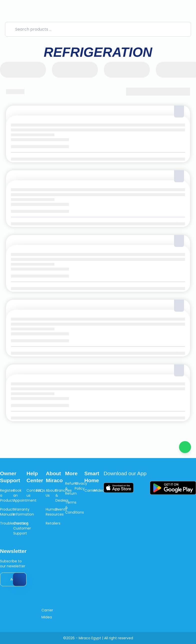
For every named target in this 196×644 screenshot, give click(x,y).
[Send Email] (20, 579)
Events (61, 509)
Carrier (90, 490)
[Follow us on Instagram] (69, 610)
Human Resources (55, 512)
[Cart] (187, 12)
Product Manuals (7, 512)
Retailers (53, 523)
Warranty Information (24, 512)
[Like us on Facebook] (60, 610)
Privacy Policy (81, 486)
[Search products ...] (98, 29)
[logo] (43, 12)
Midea (99, 490)
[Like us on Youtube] (78, 610)
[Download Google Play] (173, 488)
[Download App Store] (119, 488)
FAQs (41, 490)
